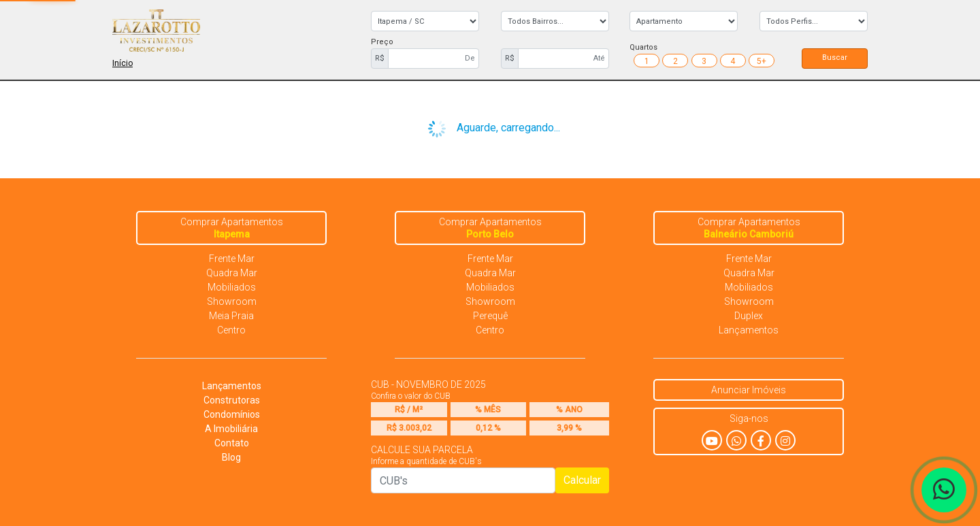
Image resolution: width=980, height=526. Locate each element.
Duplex (749, 316)
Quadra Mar (232, 273)
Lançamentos (749, 330)
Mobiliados (232, 287)
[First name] (434, 59)
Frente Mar (232, 259)
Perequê (490, 316)
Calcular (582, 480)
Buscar (835, 57)
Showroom (232, 301)
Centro (231, 330)
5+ (762, 61)
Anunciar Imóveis (749, 390)
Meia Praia (231, 316)
